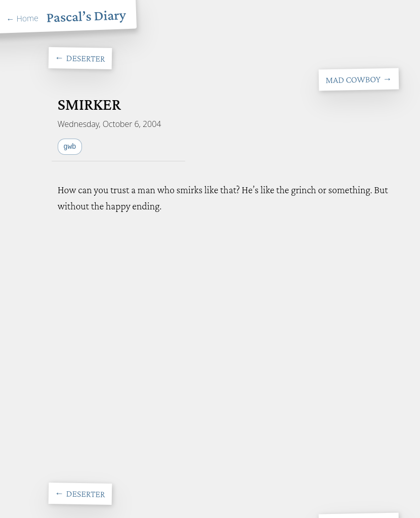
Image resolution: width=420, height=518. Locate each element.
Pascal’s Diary (86, 16)
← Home (22, 18)
